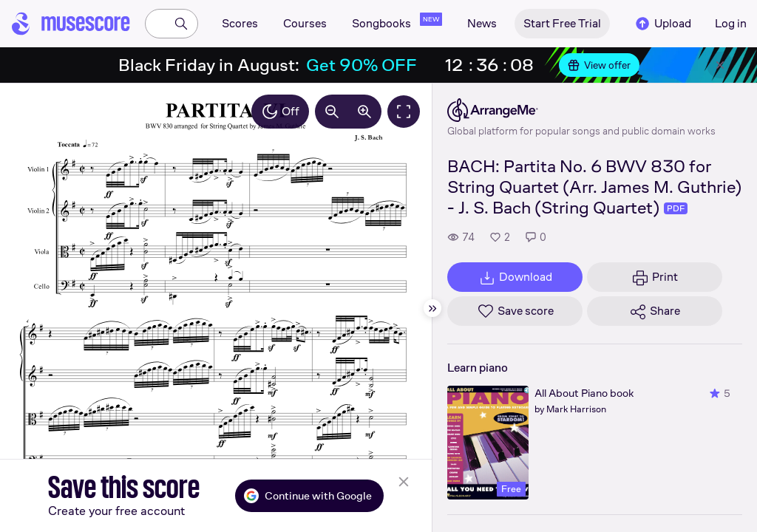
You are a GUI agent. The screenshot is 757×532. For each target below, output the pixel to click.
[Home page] (71, 24)
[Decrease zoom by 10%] (332, 112)
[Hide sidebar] (432, 308)
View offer (599, 65)
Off (280, 112)
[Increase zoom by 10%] (364, 112)
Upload (662, 24)
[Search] (181, 24)
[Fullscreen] (404, 112)
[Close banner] (720, 65)
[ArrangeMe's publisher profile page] (581, 110)
